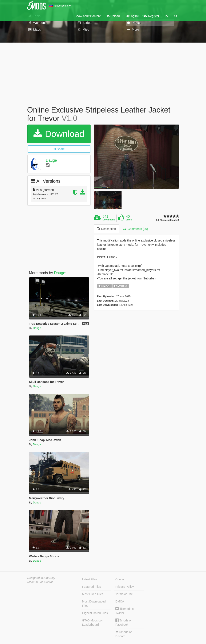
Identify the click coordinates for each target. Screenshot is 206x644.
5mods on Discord (124, 634)
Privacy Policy (125, 587)
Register (151, 16)
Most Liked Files (93, 594)
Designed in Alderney (41, 578)
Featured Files (92, 587)
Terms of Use (124, 594)
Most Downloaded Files (94, 604)
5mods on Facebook (124, 622)
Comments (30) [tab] (135, 229)
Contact (120, 579)
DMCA (120, 601)
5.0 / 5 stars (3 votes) (167, 220)
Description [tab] (107, 229)
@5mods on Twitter (125, 611)
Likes (129, 220)
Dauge (51, 160)
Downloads (109, 220)
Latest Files (90, 579)
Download (59, 134)
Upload (113, 16)
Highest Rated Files (95, 613)
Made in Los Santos (40, 582)
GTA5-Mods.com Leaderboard (93, 623)
